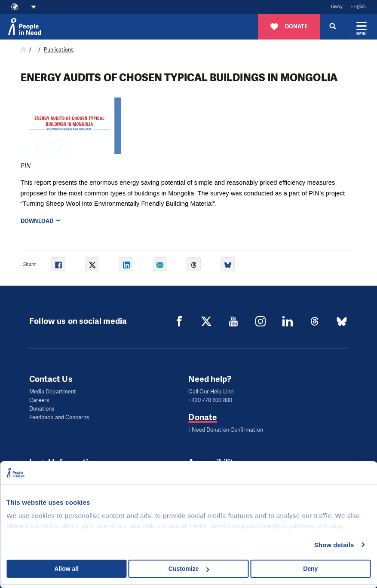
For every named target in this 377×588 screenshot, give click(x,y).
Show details (334, 545)
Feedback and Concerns (59, 417)
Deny (310, 569)
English (359, 7)
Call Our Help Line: (211, 391)
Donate (202, 417)
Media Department (53, 391)
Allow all (66, 569)
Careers (39, 400)
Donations (42, 409)
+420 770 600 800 (210, 400)
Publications (59, 50)
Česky (337, 7)
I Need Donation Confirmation (225, 430)
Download (37, 221)
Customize (189, 569)
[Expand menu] (362, 27)
